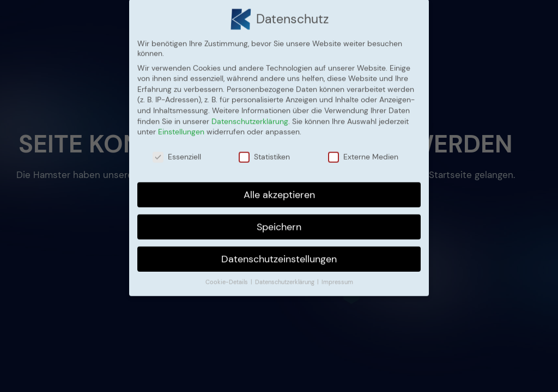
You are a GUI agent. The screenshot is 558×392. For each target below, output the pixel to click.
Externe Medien (363, 150)
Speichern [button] (279, 220)
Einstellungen (181, 125)
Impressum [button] (337, 276)
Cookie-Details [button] (228, 276)
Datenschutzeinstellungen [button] (279, 252)
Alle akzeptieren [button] (279, 188)
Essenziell (177, 150)
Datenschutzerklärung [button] (286, 276)
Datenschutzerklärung (250, 114)
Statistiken (264, 150)
